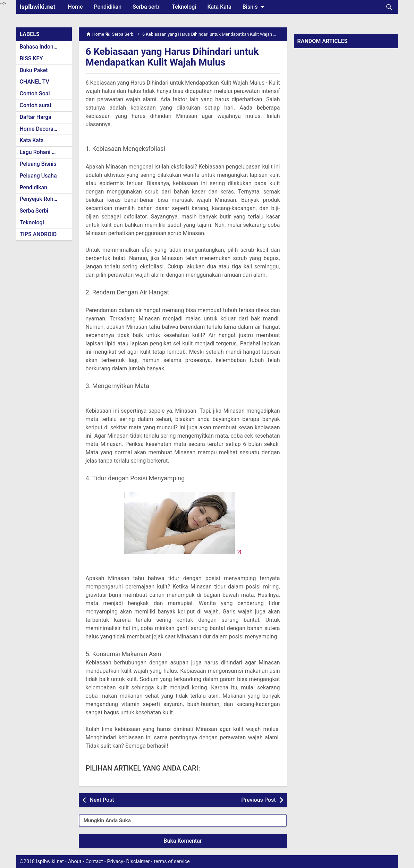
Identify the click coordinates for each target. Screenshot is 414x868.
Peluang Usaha (38, 176)
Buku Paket (34, 70)
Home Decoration (41, 129)
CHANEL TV (35, 82)
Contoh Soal (35, 93)
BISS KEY (31, 58)
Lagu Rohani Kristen (45, 152)
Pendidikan (108, 7)
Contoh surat (36, 105)
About (75, 862)
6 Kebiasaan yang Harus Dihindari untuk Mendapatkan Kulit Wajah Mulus (173, 57)
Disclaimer (138, 862)
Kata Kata (219, 7)
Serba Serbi (34, 211)
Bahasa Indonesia (42, 47)
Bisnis (255, 7)
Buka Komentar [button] (183, 841)
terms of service (172, 862)
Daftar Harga (36, 117)
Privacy (115, 862)
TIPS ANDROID (38, 234)
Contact (94, 862)
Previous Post (258, 800)
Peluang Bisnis (38, 164)
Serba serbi (147, 7)
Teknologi (184, 7)
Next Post (102, 800)
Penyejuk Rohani (40, 199)
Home (75, 7)
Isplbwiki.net (38, 7)
